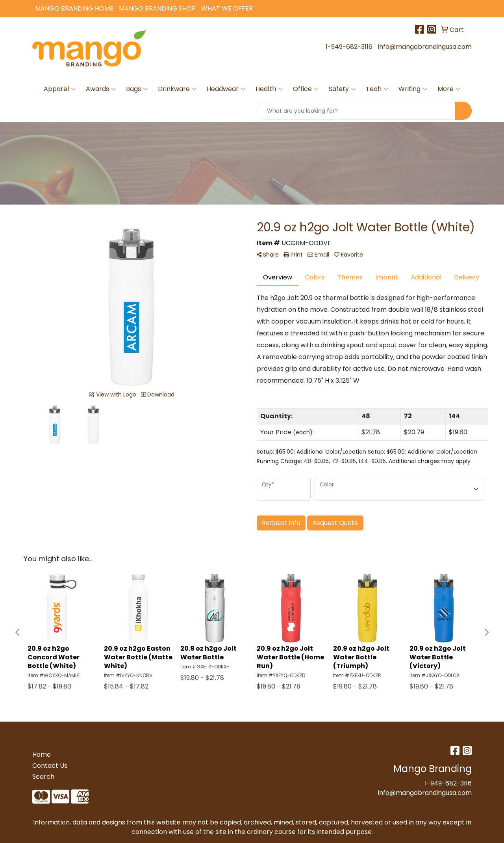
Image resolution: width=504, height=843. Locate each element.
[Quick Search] (356, 111)
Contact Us (50, 766)
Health (269, 89)
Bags (137, 89)
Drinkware (177, 89)
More (449, 89)
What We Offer (227, 8)
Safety (342, 89)
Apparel (60, 89)
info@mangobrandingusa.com (425, 47)
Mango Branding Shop (157, 8)
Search (43, 777)
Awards (101, 89)
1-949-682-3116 (349, 47)
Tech (377, 89)
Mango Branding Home (74, 8)
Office (306, 89)
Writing (413, 89)
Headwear (226, 89)
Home (42, 755)
